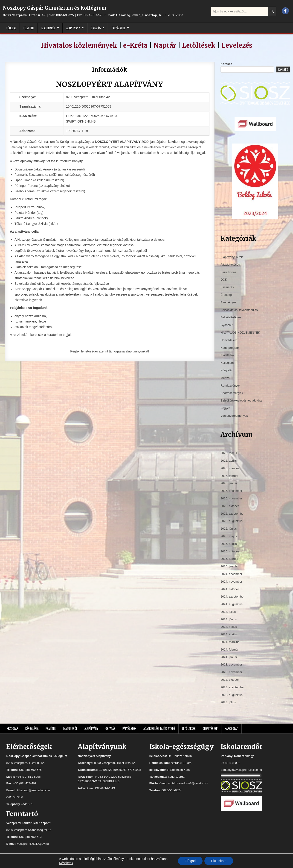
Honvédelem (229, 340)
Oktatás (96, 28)
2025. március (230, 551)
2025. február (229, 559)
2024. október (230, 589)
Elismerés (227, 287)
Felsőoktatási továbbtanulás (239, 310)
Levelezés (237, 45)
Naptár (165, 45)
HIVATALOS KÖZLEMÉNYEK (240, 333)
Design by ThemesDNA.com (147, 863)
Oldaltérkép (210, 728)
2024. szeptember (232, 597)
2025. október (230, 506)
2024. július (228, 612)
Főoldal (11, 28)
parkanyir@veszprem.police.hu (241, 770)
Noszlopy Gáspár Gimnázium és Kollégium (55, 8)
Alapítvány (73, 28)
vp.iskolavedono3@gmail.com (188, 783)
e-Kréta (135, 45)
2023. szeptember (232, 687)
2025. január (229, 566)
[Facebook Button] (285, 11)
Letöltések (199, 45)
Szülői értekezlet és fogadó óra (241, 400)
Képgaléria (32, 728)
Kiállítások (227, 355)
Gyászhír (226, 325)
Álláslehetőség (230, 265)
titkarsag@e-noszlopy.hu (33, 790)
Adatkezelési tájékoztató (159, 728)
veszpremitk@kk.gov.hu (33, 844)
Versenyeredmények (234, 416)
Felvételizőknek (231, 317)
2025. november (231, 498)
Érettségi (226, 295)
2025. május (229, 536)
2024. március (230, 642)
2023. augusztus (231, 695)
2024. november (231, 582)
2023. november (231, 672)
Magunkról (48, 28)
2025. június (229, 529)
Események (228, 302)
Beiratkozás (228, 272)
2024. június (229, 619)
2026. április (229, 461)
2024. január (229, 657)
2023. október (230, 680)
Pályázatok (119, 28)
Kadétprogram (230, 348)
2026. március (230, 468)
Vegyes (225, 408)
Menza (225, 378)
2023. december (231, 664)
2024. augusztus (231, 604)
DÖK (224, 280)
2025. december (231, 491)
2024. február (229, 650)
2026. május (229, 453)
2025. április (229, 544)
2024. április (229, 634)
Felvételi (29, 28)
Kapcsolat (231, 728)
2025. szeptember (232, 514)
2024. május (229, 627)
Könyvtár (226, 370)
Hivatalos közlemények (79, 45)
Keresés (226, 64)
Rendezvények (230, 386)
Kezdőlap (12, 728)
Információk (110, 70)
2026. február (229, 476)
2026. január (229, 483)
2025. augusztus (231, 521)
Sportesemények (232, 393)
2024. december (231, 574)
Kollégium (227, 363)
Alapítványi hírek (232, 257)
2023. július (228, 702)
